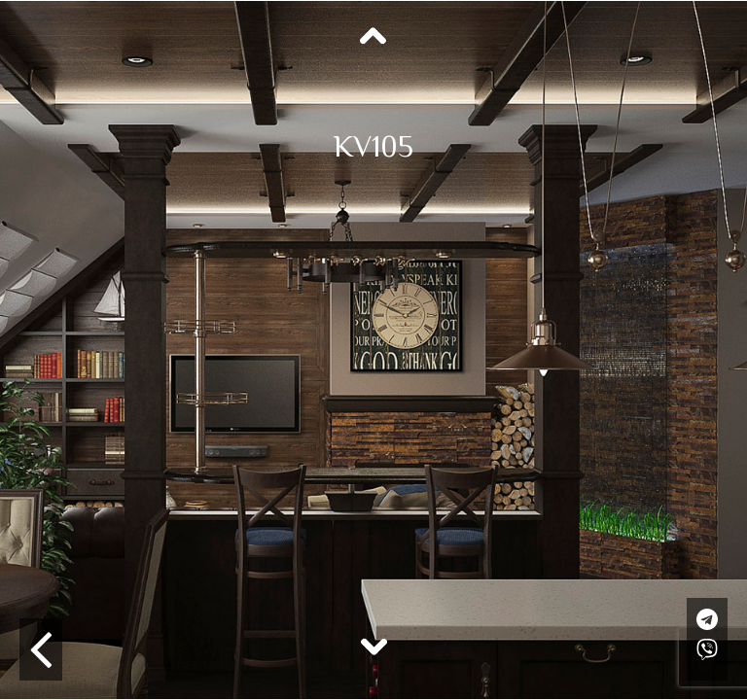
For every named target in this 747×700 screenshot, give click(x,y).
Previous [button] (373, 37)
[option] (373, 350)
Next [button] (373, 646)
